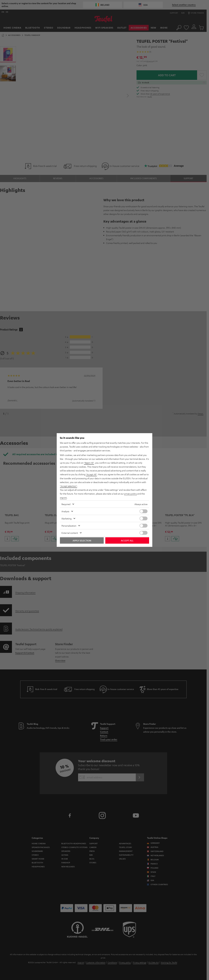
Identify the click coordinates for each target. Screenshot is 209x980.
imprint (63, 497)
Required (66, 504)
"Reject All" (89, 463)
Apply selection (82, 540)
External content (70, 532)
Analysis (65, 511)
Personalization (69, 525)
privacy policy (131, 494)
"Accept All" (92, 474)
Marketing (67, 518)
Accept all (127, 540)
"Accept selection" (69, 486)
